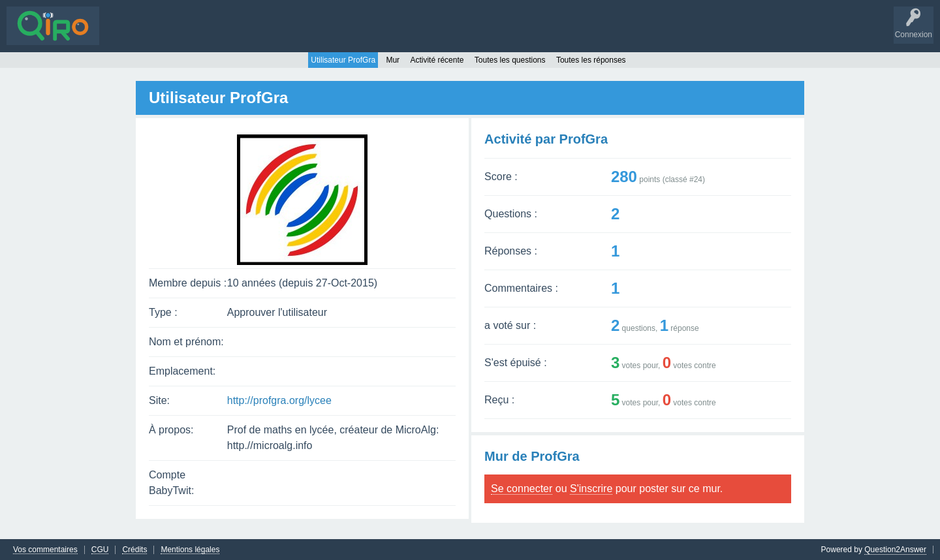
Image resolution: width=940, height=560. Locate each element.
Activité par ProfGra (546, 138)
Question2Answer (895, 549)
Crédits (134, 549)
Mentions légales (190, 549)
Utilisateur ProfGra (343, 59)
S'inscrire (457, 35)
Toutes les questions (510, 59)
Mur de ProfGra (532, 456)
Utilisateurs (290, 35)
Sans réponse (183, 35)
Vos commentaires (45, 549)
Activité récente (437, 59)
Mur (393, 59)
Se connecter (522, 488)
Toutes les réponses (591, 59)
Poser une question (359, 35)
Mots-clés (240, 35)
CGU (100, 549)
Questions (127, 35)
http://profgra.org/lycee (279, 400)
